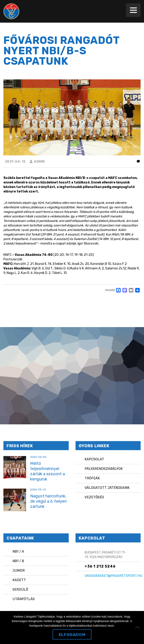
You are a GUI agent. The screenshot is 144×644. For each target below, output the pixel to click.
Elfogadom (72, 635)
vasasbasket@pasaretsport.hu (113, 576)
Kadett (19, 580)
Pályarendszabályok (104, 469)
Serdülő (20, 589)
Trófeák (92, 478)
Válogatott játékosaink (107, 488)
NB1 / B (18, 561)
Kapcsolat (94, 459)
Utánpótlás (24, 599)
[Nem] (138, 627)
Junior (19, 570)
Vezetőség (94, 497)
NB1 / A (18, 551)
